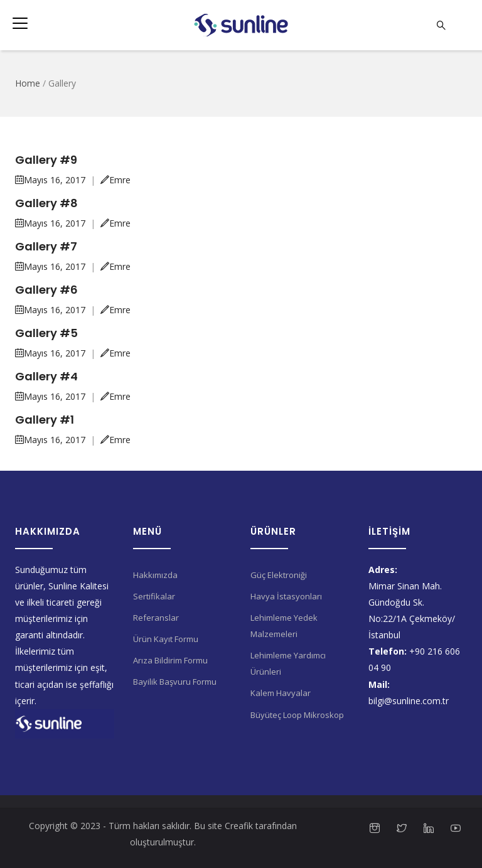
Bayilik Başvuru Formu (175, 682)
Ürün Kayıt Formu (166, 639)
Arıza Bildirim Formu (170, 660)
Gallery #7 (46, 246)
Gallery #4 (46, 376)
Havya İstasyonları (286, 596)
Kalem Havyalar (281, 693)
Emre (115, 180)
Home (28, 83)
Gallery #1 (45, 420)
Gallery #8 (46, 203)
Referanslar (156, 618)
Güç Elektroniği (279, 575)
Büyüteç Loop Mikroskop (297, 715)
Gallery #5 (46, 333)
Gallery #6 (46, 290)
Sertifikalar (154, 596)
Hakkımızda (155, 575)
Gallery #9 (46, 160)
